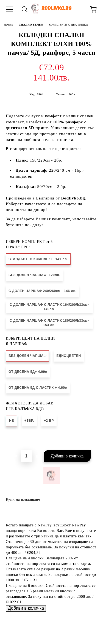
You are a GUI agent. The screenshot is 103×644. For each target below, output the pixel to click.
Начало (9, 25)
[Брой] (26, 456)
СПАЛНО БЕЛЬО (31, 25)
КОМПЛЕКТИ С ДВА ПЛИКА (68, 25)
